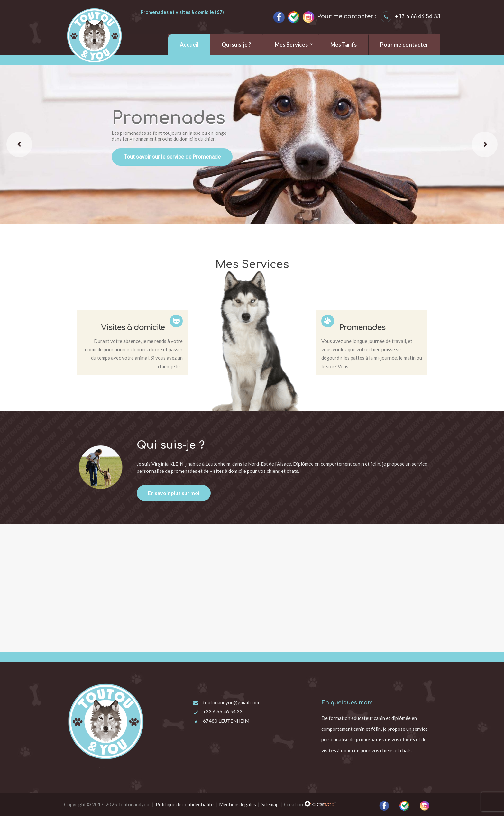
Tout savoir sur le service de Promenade (172, 157)
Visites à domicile (133, 328)
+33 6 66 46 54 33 (223, 711)
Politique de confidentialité (185, 804)
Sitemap (270, 804)
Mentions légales (238, 804)
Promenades (362, 328)
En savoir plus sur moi (174, 493)
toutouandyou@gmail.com (231, 702)
